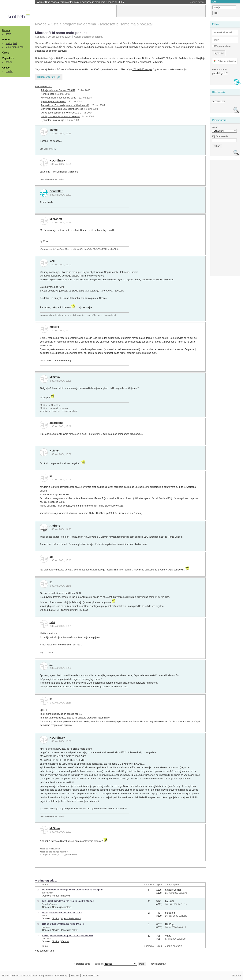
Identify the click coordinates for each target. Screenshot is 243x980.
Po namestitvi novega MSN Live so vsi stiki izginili (73, 890)
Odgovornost (46, 976)
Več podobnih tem (45, 951)
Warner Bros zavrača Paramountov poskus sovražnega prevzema (80, 2)
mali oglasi (11, 43)
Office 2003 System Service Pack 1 (59, 113)
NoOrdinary (57, 161)
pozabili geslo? (220, 73)
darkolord (170, 913)
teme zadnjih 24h (15, 47)
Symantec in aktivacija (53, 120)
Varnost (65, 941)
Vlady (168, 936)
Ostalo (6, 68)
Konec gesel (47, 94)
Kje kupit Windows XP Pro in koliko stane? (68, 901)
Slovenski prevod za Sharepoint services (62, 109)
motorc (54, 327)
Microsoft (56, 219)
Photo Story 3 (121, 47)
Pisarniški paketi (70, 930)
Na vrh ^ (236, 976)
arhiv (8, 34)
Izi (51, 476)
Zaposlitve (8, 58)
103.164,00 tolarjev (142, 69)
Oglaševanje (62, 976)
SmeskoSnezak (173, 890)
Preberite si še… (44, 87)
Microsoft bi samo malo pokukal (62, 33)
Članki (6, 53)
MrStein (55, 377)
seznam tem (218, 101)
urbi (52, 622)
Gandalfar (56, 191)
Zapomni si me (221, 46)
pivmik (54, 130)
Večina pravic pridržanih (24, 976)
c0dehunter (47, 893)
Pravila (6, 976)
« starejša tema (82, 964)
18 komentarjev (46, 77)
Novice (6, 30)
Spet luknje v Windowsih (54, 102)
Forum (6, 40)
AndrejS (55, 526)
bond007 (170, 901)
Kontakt (75, 976)
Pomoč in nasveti (61, 896)
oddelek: (116, 964)
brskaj (9, 62)
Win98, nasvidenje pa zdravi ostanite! (60, 117)
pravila (9, 71)
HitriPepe (170, 924)
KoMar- (54, 451)
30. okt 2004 (54, 37)
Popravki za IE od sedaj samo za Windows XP (65, 105)
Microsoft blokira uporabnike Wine (59, 98)
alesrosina (56, 423)
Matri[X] (46, 915)
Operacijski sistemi (62, 907)
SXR (52, 261)
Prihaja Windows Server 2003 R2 (58, 90)
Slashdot (40, 43)
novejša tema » (159, 964)
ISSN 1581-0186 (90, 976)
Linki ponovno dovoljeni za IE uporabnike (67, 935)
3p (51, 557)
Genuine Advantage (133, 43)
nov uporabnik (219, 70)
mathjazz (46, 927)
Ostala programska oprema (88, 37)
